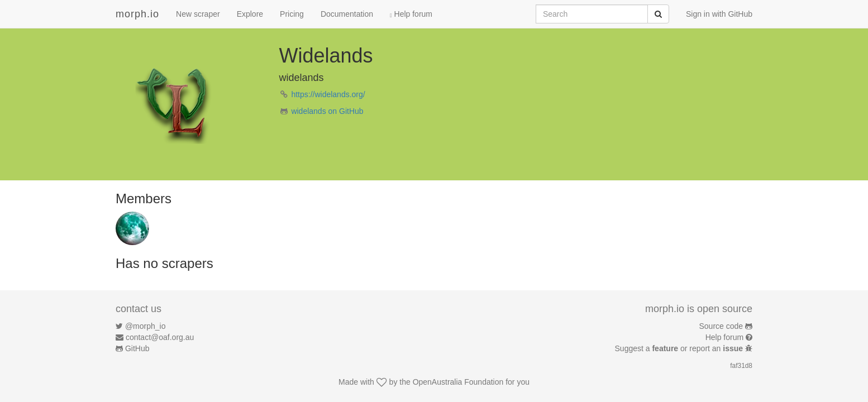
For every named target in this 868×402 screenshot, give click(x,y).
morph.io (137, 14)
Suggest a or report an (680, 348)
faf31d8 (741, 366)
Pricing (292, 14)
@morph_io (146, 326)
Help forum (411, 14)
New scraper (198, 14)
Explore (250, 14)
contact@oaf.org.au (160, 337)
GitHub (137, 348)
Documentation (347, 14)
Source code (721, 326)
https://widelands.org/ (328, 94)
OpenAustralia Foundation (458, 382)
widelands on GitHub (327, 111)
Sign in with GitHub (719, 14)
